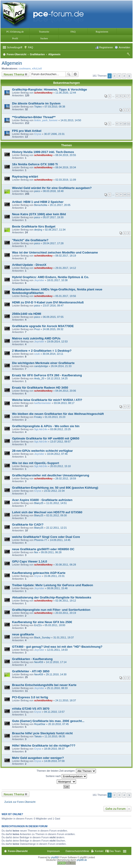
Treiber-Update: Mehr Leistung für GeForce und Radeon (53, 585)
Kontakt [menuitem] (99, 851)
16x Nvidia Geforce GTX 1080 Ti (35, 164)
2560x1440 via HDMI (27, 314)
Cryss (38, 134)
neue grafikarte (23, 634)
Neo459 (39, 662)
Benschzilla (41, 205)
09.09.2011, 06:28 (51, 552)
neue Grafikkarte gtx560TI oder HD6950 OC (43, 549)
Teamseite (44, 32)
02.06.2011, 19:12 (66, 601)
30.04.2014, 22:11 (53, 354)
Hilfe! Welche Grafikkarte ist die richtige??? (44, 746)
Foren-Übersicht (18, 851)
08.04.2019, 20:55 (66, 155)
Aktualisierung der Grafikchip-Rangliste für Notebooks (52, 597)
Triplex (38, 107)
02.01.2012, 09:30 (56, 515)
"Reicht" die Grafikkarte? (30, 240)
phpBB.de (82, 860)
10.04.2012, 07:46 (57, 454)
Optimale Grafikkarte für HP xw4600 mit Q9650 (46, 438)
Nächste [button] (129, 76)
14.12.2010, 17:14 (56, 662)
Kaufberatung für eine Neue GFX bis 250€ (42, 622)
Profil (15, 38)
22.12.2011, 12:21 (56, 528)
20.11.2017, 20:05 (60, 205)
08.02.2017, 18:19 (66, 256)
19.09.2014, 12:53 (57, 341)
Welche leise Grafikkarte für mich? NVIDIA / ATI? (47, 400)
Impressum (53, 851)
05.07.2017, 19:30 (53, 217)
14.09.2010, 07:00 (54, 761)
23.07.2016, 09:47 (53, 306)
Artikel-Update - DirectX (29, 265)
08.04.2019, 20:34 (66, 167)
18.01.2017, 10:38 (57, 280)
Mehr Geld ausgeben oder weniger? (38, 758)
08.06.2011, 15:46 (57, 588)
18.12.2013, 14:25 (57, 378)
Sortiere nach (66, 776)
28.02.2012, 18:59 (66, 478)
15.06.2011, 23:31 (54, 576)
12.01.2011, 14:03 (57, 650)
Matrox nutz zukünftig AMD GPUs (36, 338)
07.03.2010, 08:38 (55, 107)
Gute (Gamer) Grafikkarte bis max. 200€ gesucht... (48, 721)
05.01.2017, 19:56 (66, 296)
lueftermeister (43, 403)
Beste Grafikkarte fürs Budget (34, 226)
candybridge (41, 366)
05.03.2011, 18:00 (55, 625)
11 (129, 124)
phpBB (54, 857)
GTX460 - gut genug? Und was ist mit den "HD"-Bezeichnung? (57, 647)
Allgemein (12, 63)
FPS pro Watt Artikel (27, 131)
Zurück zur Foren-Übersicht (20, 802)
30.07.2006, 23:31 (54, 134)
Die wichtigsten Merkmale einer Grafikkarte (43, 363)
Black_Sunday (42, 637)
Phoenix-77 (41, 540)
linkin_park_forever (46, 120)
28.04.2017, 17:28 (53, 243)
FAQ (73, 32)
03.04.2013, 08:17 (64, 403)
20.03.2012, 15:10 (60, 466)
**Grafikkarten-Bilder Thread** (34, 117)
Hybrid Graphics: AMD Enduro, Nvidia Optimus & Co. (51, 277)
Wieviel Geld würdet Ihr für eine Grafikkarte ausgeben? (52, 188)
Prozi (37, 329)
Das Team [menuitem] (115, 851)
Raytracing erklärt (25, 177)
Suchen (44, 38)
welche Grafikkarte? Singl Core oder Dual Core (46, 537)
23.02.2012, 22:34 (54, 491)
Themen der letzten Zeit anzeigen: (66, 771)
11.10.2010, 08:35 (55, 736)
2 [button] (114, 76)
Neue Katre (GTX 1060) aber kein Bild (39, 214)
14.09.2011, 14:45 (60, 540)
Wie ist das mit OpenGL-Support (36, 463)
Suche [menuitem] (129, 55)
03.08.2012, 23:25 (60, 429)
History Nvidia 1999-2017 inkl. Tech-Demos (43, 152)
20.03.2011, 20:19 (66, 613)
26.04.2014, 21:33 (61, 366)
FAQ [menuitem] (31, 47)
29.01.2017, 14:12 (66, 268)
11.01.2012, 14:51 (56, 503)
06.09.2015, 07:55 (53, 317)
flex (36, 552)
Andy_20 (39, 378)
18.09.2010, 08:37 (54, 749)
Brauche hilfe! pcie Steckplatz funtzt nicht (42, 733)
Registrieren (102, 32)
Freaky (38, 417)
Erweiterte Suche (75, 74)
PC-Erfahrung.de (15, 32)
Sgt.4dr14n (41, 429)
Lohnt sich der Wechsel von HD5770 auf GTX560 (47, 512)
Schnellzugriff (15, 47)
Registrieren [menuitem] (106, 47)
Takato (38, 736)
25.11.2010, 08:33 (57, 688)
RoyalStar (40, 724)
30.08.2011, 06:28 (66, 565)
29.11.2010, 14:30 (56, 674)
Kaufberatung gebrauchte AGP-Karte (39, 573)
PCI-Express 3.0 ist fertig (30, 697)
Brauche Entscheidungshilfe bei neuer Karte (44, 685)
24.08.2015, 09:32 (53, 329)
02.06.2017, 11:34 (55, 230)
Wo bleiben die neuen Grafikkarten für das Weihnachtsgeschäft (58, 414)
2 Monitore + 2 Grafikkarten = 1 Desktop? (42, 351)
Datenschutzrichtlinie (77, 851)
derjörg (38, 230)
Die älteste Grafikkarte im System (36, 103)
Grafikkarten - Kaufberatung (32, 659)
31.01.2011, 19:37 (64, 637)
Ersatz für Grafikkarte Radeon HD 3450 (40, 388)
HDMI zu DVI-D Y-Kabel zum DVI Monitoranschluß (48, 302)
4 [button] (124, 76)
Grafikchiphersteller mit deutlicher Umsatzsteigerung (51, 475)
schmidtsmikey (43, 93)
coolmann (25, 68)
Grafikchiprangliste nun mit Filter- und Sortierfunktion (51, 610)
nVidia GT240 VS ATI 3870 (31, 709)
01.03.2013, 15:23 (55, 417)
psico (37, 191)
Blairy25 (39, 503)
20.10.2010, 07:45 (59, 724)
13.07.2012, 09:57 (60, 442)
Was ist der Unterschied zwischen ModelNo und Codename (55, 252)
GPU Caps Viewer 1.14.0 (30, 561)
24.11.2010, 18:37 (66, 700)
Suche (69, 74)
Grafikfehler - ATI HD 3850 (31, 671)
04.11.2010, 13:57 (54, 712)
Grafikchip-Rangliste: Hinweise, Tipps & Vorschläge (49, 89)
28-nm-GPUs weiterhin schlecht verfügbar (42, 451)
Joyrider (39, 280)
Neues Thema (14, 74)
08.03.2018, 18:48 (53, 191)
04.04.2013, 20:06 (66, 391)
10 (125, 124)
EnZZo (38, 625)
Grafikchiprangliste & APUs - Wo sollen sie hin (46, 426)
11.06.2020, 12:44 (66, 93)
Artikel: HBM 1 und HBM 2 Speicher (38, 202)
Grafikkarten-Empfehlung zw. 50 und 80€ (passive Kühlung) (55, 488)
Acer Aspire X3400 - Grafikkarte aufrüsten (42, 500)
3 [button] (119, 76)
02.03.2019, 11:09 (66, 180)
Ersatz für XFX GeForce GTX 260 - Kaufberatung (47, 375)
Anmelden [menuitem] (124, 47)
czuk (37, 354)
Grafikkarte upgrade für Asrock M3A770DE (43, 326)
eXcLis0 (37, 68)
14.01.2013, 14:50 (71, 120)
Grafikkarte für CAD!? (28, 525)
